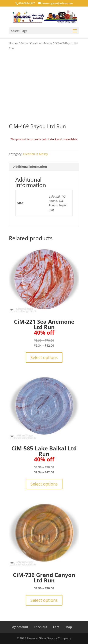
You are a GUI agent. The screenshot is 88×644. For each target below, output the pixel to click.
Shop (68, 627)
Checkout (41, 627)
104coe (23, 43)
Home (13, 43)
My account (20, 627)
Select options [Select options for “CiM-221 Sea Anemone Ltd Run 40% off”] (44, 357)
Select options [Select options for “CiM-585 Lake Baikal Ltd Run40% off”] (44, 484)
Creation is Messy (41, 43)
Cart (56, 627)
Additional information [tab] (30, 167)
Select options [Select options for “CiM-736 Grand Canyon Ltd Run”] (44, 600)
